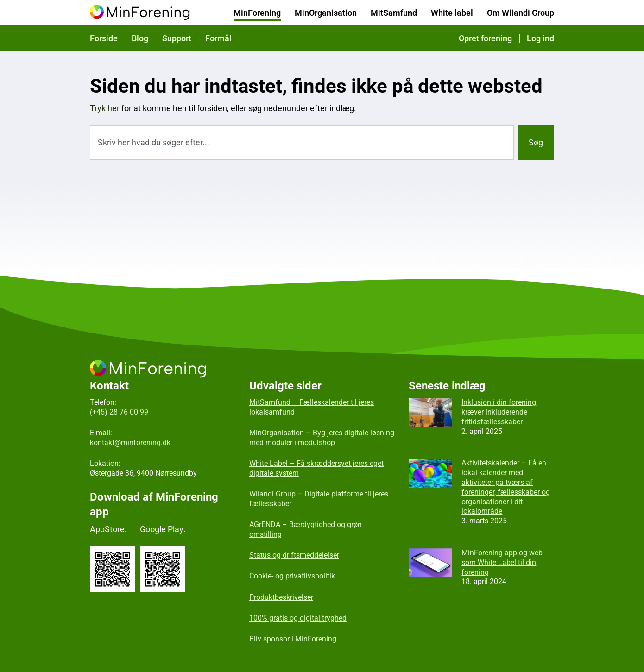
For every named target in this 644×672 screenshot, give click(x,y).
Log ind (540, 38)
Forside (104, 38)
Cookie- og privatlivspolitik (292, 576)
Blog (140, 38)
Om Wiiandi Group (521, 13)
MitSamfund (394, 13)
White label (452, 13)
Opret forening (485, 38)
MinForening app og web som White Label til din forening (502, 562)
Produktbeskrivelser (281, 597)
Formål (218, 38)
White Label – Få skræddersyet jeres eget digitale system (316, 468)
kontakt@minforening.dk (130, 443)
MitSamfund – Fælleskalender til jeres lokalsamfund (312, 407)
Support (177, 38)
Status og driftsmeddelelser (294, 555)
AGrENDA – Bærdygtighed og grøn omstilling (306, 529)
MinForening (257, 13)
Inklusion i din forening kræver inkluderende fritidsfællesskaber (499, 412)
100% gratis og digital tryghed (298, 618)
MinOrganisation (326, 13)
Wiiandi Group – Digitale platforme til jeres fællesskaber (319, 499)
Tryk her (105, 108)
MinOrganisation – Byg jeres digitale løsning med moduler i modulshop (322, 438)
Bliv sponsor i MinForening (293, 639)
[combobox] (302, 142)
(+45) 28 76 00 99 (119, 412)
